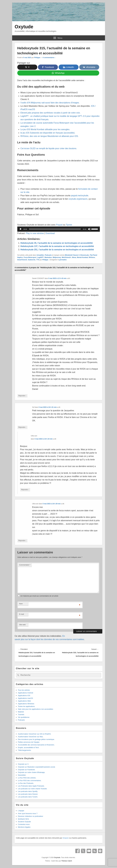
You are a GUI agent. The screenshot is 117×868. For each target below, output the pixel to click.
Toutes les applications (26, 706)
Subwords (32, 260)
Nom (21, 604)
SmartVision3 (22, 260)
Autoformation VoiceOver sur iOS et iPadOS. (35, 734)
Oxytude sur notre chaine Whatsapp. (32, 772)
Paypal (59, 225)
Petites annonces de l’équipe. (29, 742)
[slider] (55, 229)
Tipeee (69, 225)
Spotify (100, 851)
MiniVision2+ (66, 257)
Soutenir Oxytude (24, 822)
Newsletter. (22, 775)
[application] (59, 229)
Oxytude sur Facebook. (27, 770)
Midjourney (57, 257)
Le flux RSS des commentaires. (30, 780)
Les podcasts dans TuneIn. (28, 797)
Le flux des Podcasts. (26, 783)
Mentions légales (24, 827)
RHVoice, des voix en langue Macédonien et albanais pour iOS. (50, 136)
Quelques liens (23, 819)
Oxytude (24, 27)
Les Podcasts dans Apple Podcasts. (31, 786)
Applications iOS (24, 695)
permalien (63, 260)
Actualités (40, 255)
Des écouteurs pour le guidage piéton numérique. (36, 739)
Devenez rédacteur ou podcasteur (31, 816)
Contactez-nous (24, 824)
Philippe (37, 58)
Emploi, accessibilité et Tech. (29, 748)
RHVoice (92, 257)
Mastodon (48, 257)
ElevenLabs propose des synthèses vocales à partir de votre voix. (51, 113)
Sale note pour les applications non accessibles (36, 709)
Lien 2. (33, 126)
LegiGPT (40, 257)
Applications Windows (26, 704)
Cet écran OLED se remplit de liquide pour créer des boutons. (49, 148)
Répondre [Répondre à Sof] (22, 427)
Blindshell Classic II (72, 255)
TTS (38, 260)
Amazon (66, 838)
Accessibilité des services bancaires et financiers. (36, 745)
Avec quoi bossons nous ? (28, 813)
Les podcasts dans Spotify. (28, 791)
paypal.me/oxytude (80, 196)
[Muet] (89, 229)
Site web (22, 625)
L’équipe (21, 811)
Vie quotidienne (24, 717)
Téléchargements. (25, 750)
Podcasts (48, 255)
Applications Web (24, 701)
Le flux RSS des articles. (27, 778)
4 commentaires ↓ (49, 58)
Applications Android (26, 693)
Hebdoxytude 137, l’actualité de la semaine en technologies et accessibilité (57, 246)
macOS (32, 109)
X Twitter (83, 851)
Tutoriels (21, 715)
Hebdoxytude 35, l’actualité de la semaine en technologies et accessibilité (57, 243)
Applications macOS (25, 698)
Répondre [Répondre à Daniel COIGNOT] (22, 396)
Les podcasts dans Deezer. (28, 794)
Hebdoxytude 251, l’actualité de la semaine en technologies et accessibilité (57, 250)
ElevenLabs (85, 255)
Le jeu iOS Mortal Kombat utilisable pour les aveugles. (45, 129)
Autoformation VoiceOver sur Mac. (31, 737)
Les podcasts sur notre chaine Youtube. (33, 789)
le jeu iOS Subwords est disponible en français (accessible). (48, 133)
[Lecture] (21, 229)
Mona (74, 257)
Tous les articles (24, 690)
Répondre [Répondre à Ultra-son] (25, 490)
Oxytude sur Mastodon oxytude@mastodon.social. (37, 767)
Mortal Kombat (82, 257)
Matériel (21, 712)
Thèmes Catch (67, 861)
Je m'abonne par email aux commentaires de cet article (39, 596)
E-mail (22, 614)
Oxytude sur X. (23, 764)
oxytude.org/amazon (78, 199)
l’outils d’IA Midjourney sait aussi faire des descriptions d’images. (50, 103)
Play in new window (35, 233)
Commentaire (25, 565)
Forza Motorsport (30, 257)
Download (50, 233)
